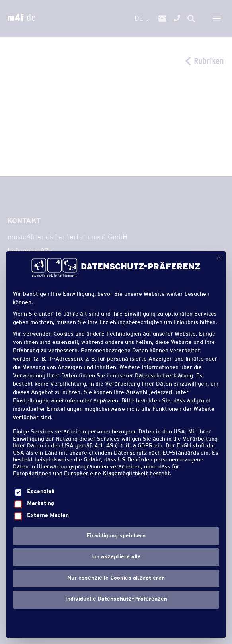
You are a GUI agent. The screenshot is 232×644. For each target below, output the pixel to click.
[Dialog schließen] (219, 258)
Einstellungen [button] (31, 402)
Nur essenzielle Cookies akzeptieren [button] (116, 578)
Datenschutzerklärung (164, 377)
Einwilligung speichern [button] (116, 536)
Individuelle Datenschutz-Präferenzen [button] (116, 599)
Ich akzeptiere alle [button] (116, 557)
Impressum (194, 626)
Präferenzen (40, 626)
